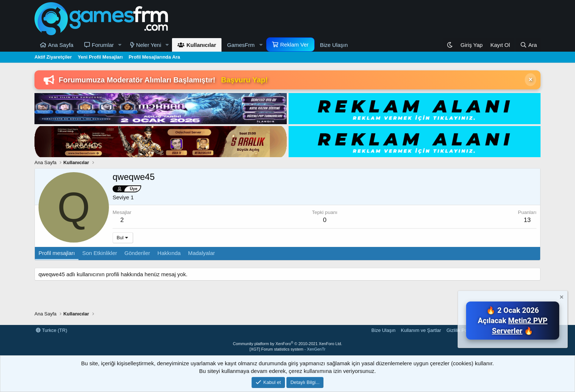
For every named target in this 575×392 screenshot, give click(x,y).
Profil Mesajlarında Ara (154, 57)
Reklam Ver (294, 45)
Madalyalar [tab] (202, 253)
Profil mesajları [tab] (57, 253)
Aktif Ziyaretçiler (53, 57)
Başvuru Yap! (244, 80)
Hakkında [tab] (169, 253)
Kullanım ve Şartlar (421, 330)
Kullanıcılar (201, 45)
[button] (120, 45)
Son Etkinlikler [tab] (100, 253)
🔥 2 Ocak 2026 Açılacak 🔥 (513, 321)
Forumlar (103, 45)
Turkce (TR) (52, 330)
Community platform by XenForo (287, 344)
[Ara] (528, 45)
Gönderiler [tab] (137, 253)
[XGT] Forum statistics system (288, 349)
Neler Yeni (149, 45)
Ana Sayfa (61, 45)
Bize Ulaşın (334, 45)
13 (527, 220)
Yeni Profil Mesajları (100, 57)
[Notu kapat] (561, 298)
